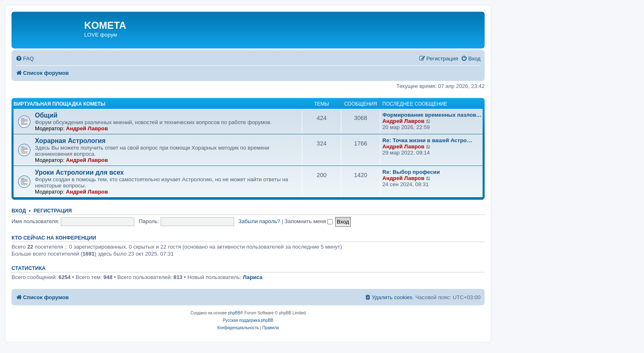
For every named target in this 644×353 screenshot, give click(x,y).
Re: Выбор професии (411, 172)
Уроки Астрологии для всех (79, 172)
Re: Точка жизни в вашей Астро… (427, 140)
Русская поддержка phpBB (248, 320)
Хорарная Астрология (70, 141)
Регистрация (53, 211)
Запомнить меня (309, 221)
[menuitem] (25, 59)
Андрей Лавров (87, 128)
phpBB (234, 313)
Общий (46, 115)
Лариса (253, 277)
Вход (19, 211)
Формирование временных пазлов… (432, 115)
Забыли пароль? (259, 221)
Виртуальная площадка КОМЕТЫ (60, 104)
